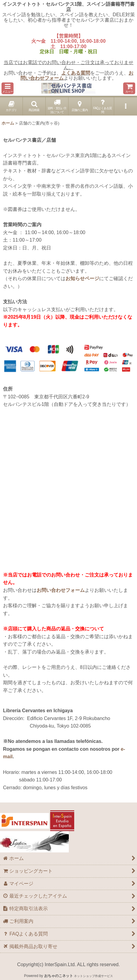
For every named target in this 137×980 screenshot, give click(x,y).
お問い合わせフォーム (61, 590)
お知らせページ (82, 278)
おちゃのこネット (59, 976)
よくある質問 (76, 73)
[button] (8, 88)
